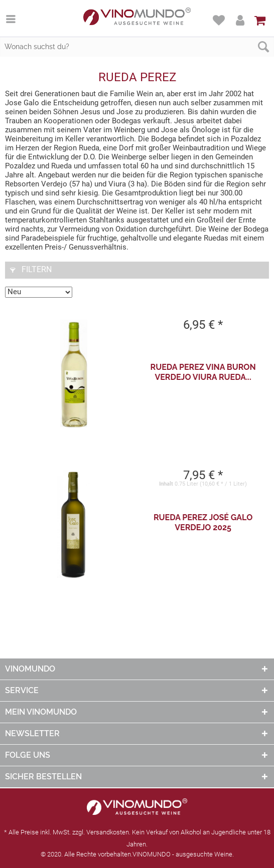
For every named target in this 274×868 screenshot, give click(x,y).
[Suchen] (263, 47)
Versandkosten (108, 832)
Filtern (31, 269)
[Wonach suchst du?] (137, 47)
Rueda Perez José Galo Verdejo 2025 (203, 522)
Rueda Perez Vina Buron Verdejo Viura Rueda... (203, 372)
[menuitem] (16, 19)
